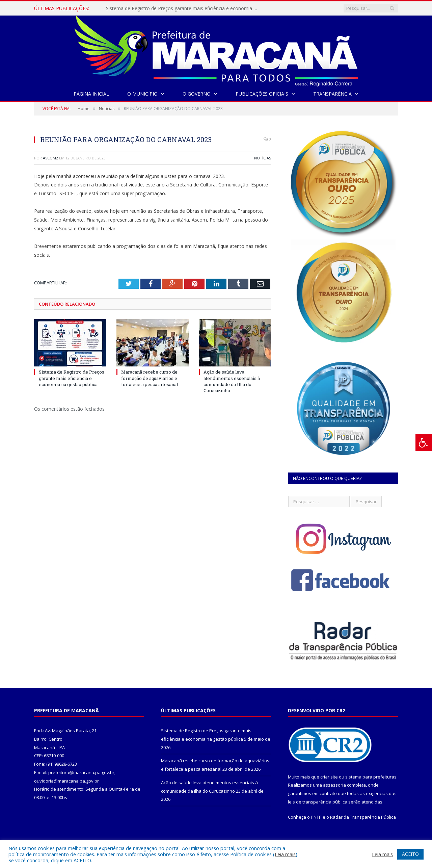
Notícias (263, 158)
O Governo (197, 94)
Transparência (332, 94)
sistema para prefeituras (371, 777)
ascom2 (50, 158)
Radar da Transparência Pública (363, 817)
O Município (142, 94)
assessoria (334, 785)
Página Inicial (91, 94)
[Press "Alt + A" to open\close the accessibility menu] (424, 443)
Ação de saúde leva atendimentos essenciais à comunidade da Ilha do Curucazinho (232, 381)
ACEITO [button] (410, 854)
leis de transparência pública (318, 802)
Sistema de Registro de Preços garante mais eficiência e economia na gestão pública (184, 8)
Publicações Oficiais (262, 94)
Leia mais (285, 854)
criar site (329, 777)
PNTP (316, 817)
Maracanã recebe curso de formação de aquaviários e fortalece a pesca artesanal (150, 378)
